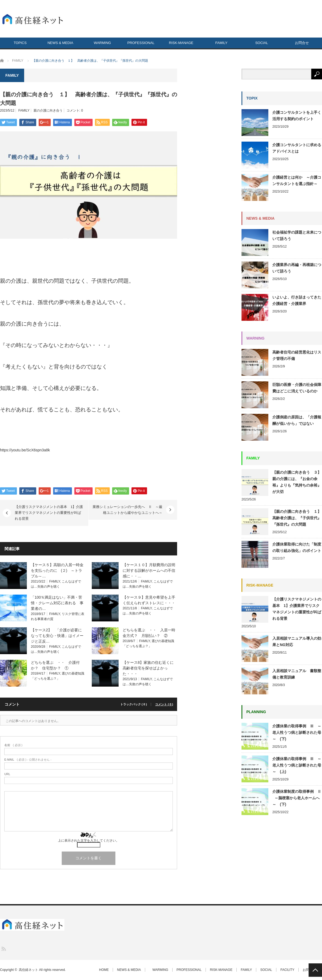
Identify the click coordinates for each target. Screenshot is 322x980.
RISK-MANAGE (181, 43)
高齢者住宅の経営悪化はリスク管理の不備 (297, 355)
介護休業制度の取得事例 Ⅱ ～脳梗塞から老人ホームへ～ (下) (297, 798)
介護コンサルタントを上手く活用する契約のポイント (297, 116)
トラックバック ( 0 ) (134, 704)
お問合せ (302, 43)
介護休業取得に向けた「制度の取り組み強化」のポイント (297, 547)
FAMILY (221, 43)
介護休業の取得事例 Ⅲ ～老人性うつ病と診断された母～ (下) (297, 732)
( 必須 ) (13, 745)
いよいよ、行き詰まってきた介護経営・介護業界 (297, 300)
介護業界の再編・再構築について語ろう (297, 268)
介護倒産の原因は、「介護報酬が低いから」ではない (297, 420)
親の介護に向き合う (48, 110)
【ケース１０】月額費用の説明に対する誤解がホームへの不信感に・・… (149, 570)
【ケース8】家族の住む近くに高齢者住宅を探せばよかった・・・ (148, 668)
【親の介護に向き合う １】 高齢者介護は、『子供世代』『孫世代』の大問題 (297, 518)
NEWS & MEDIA (60, 43)
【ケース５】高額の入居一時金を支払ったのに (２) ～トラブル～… (57, 570)
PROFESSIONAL (141, 43)
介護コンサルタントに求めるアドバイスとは (297, 148)
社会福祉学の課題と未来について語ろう (297, 235)
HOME (104, 970)
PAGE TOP (315, 970)
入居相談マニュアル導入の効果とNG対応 (297, 642)
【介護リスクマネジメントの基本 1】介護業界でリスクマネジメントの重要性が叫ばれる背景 (49, 513)
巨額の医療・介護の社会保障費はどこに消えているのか (297, 388)
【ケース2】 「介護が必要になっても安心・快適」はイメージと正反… (57, 636)
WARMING (101, 43)
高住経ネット (28, 970)
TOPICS (20, 43)
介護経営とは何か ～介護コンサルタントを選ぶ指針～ (297, 180)
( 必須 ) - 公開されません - (28, 760)
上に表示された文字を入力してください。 (89, 841)
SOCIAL (262, 43)
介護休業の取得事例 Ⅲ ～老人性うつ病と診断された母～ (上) (297, 765)
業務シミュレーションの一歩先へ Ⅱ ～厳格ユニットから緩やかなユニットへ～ (127, 510)
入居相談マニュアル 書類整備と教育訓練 (297, 674)
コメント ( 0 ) (164, 704)
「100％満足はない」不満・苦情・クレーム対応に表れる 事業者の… (57, 603)
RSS (3, 948)
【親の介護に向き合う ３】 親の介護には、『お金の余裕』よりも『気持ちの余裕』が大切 (297, 482)
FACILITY (287, 970)
